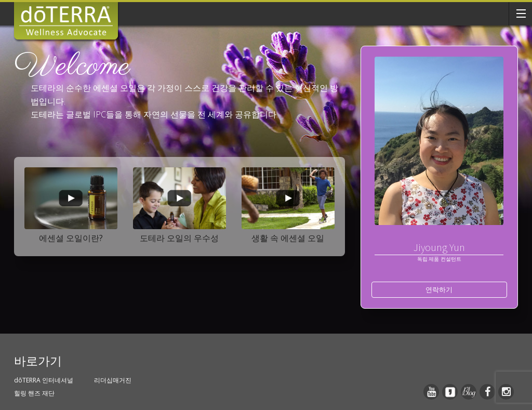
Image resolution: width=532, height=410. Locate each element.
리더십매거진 (113, 380)
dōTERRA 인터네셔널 (44, 380)
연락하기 (439, 289)
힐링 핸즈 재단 (34, 393)
